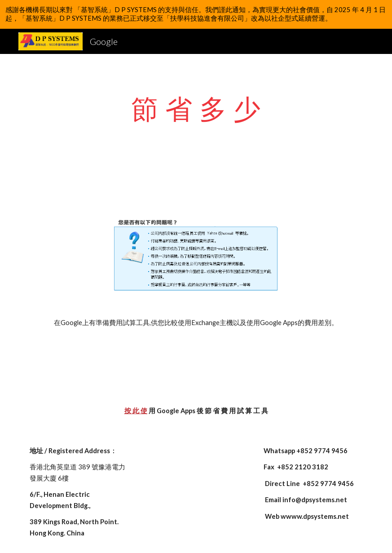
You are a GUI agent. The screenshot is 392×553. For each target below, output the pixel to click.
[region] (196, 14)
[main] (196, 108)
